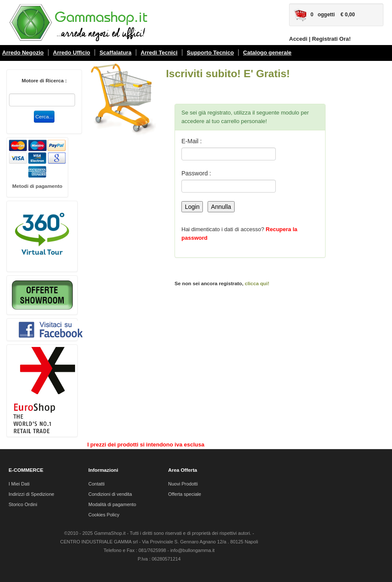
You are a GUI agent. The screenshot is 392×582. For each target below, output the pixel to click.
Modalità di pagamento (112, 504)
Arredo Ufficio (72, 53)
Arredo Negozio (23, 53)
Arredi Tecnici (159, 53)
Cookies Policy (104, 515)
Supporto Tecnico (211, 53)
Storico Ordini (23, 504)
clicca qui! (257, 283)
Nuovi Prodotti (183, 484)
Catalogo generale (267, 53)
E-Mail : (191, 141)
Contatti (96, 484)
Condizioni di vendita (110, 494)
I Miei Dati (19, 484)
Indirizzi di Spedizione (31, 494)
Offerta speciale (185, 494)
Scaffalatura (115, 53)
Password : (196, 173)
